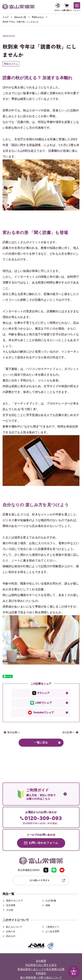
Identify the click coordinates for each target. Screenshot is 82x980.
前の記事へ (14, 732)
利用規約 (41, 974)
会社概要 (41, 961)
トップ (6, 17)
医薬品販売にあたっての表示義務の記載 (41, 969)
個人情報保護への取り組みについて (41, 978)
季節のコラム (38, 17)
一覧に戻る (41, 743)
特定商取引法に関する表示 (41, 965)
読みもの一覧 (20, 17)
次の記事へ (68, 732)
